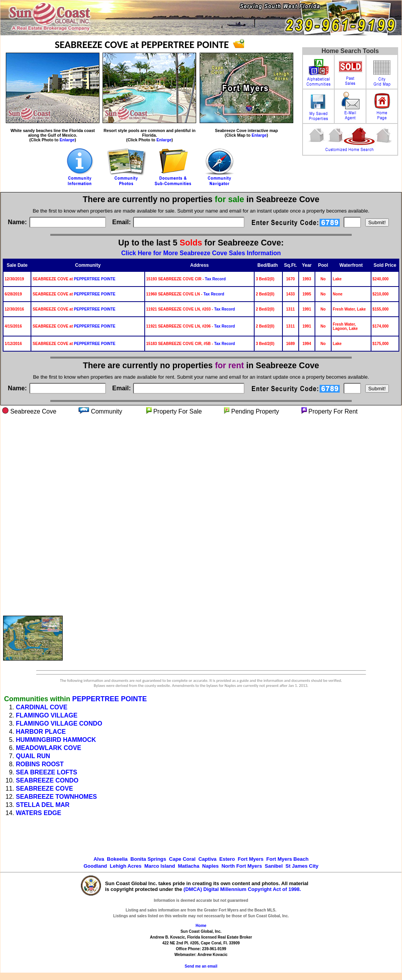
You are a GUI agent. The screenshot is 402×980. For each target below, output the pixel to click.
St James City (302, 866)
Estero (227, 859)
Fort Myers (251, 859)
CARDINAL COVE (42, 707)
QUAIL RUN (33, 756)
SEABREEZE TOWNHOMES (56, 797)
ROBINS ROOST (40, 764)
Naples (211, 866)
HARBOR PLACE (41, 732)
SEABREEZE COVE (44, 789)
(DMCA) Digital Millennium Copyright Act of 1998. (242, 889)
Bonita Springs (148, 859)
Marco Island (160, 866)
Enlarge (67, 140)
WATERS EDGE (38, 813)
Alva (99, 859)
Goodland (95, 866)
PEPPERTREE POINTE (95, 279)
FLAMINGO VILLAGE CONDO (59, 723)
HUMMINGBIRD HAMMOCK (56, 740)
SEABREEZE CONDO (47, 780)
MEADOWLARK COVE (49, 748)
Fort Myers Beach (287, 859)
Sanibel (274, 866)
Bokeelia (117, 859)
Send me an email (201, 966)
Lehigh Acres (126, 866)
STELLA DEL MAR (43, 805)
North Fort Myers (242, 866)
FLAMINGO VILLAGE (47, 715)
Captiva (208, 859)
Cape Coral (182, 859)
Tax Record (216, 279)
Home (201, 926)
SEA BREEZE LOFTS (47, 772)
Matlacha (189, 866)
